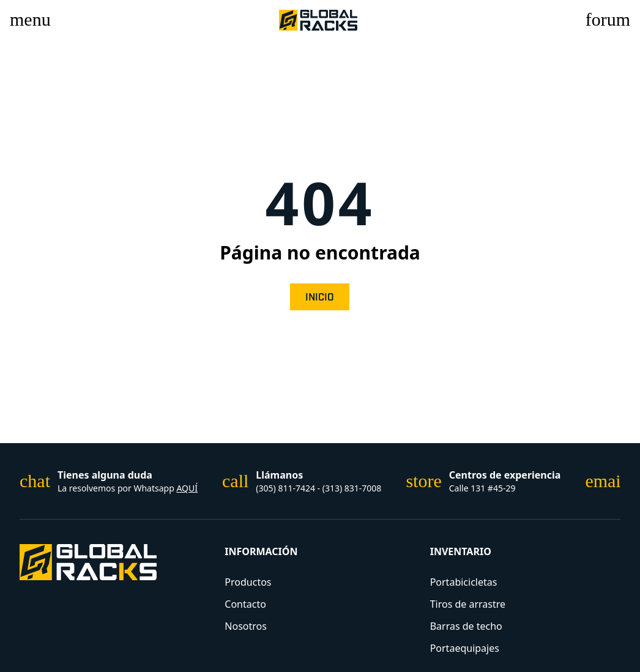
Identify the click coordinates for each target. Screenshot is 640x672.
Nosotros (246, 626)
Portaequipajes (465, 648)
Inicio (320, 297)
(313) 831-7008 (352, 488)
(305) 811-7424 (286, 488)
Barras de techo (466, 626)
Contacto (245, 604)
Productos (248, 582)
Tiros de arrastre (468, 604)
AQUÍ (187, 488)
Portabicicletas (464, 582)
